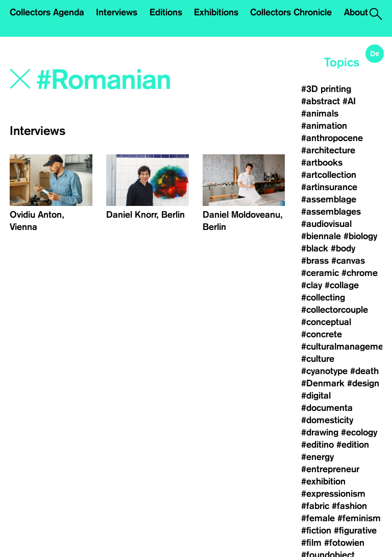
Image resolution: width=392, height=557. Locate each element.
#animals (320, 113)
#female (318, 518)
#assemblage (329, 199)
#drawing (320, 432)
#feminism (359, 518)
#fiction (316, 530)
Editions (166, 12)
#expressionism (333, 494)
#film (311, 543)
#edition (353, 445)
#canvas (348, 261)
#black (315, 248)
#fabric (315, 506)
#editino (317, 445)
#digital (316, 396)
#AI (349, 101)
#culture (318, 359)
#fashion (349, 506)
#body (343, 248)
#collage (342, 285)
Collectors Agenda (47, 12)
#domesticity (327, 420)
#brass (315, 261)
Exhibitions (216, 12)
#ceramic (320, 273)
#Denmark (323, 383)
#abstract (321, 101)
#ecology (359, 432)
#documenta (327, 408)
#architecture (328, 150)
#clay (312, 285)
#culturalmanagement (346, 346)
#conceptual (326, 322)
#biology (360, 236)
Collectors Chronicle (291, 12)
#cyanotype (324, 371)
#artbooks (322, 163)
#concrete (322, 334)
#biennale (321, 236)
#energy (317, 457)
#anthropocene (332, 138)
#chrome (360, 273)
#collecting (323, 297)
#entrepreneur (330, 469)
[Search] (119, 80)
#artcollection (329, 175)
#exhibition (323, 481)
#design (363, 383)
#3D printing (326, 89)
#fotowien (344, 543)
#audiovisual (326, 224)
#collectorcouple (335, 310)
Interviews (117, 12)
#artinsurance (329, 187)
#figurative (355, 530)
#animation (324, 126)
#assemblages (331, 212)
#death (364, 371)
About (356, 12)
